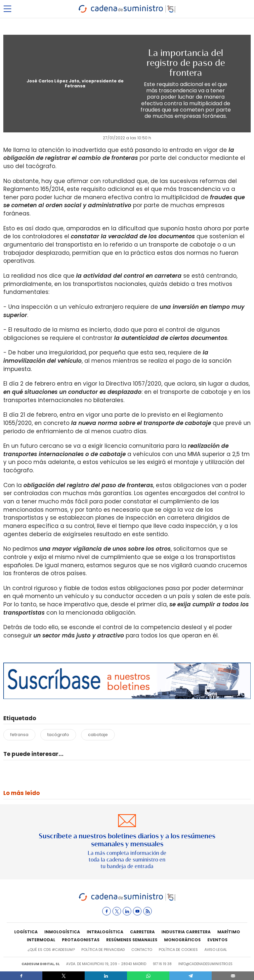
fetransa (19, 735)
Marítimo (229, 932)
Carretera (142, 932)
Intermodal (41, 940)
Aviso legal (216, 950)
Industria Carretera (186, 932)
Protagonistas (81, 940)
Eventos (217, 940)
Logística (26, 932)
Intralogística (105, 932)
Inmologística (62, 932)
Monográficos (182, 940)
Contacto (142, 950)
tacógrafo (58, 735)
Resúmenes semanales (132, 940)
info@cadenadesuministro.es (205, 964)
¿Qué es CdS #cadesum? (51, 950)
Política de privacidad (103, 950)
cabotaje (98, 735)
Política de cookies (178, 950)
